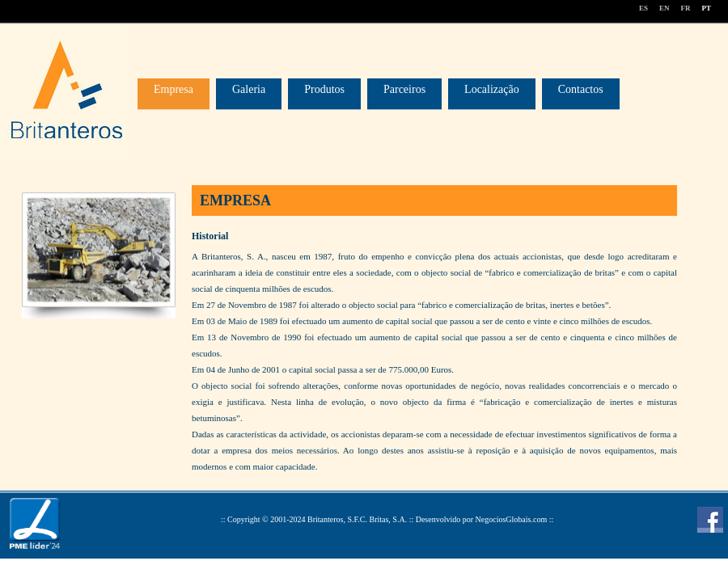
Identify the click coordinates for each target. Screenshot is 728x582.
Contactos (581, 89)
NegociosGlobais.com (512, 519)
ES (643, 8)
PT (706, 8)
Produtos (324, 89)
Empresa (174, 89)
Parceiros (404, 89)
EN (665, 8)
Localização (492, 89)
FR (685, 8)
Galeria (249, 89)
